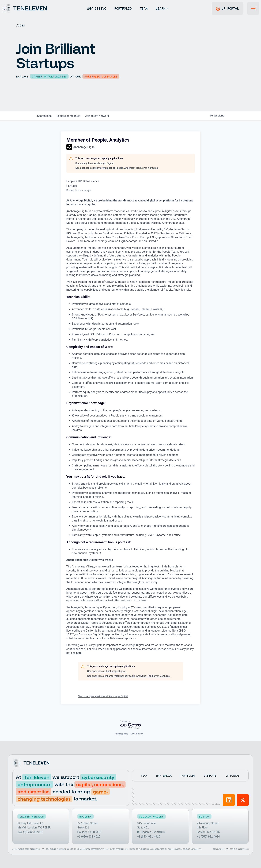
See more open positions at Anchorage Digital (103, 696)
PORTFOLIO (123, 8)
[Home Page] (24, 8)
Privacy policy (121, 734)
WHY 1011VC (96, 8)
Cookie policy (137, 734)
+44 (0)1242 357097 (30, 832)
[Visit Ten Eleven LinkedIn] (229, 800)
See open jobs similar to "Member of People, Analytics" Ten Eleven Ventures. (117, 168)
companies (69, 116)
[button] (162, 8)
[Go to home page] (31, 763)
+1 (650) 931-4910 (89, 836)
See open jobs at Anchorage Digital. (95, 163)
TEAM (143, 8)
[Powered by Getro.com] (131, 725)
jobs (45, 116)
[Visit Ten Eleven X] (243, 800)
